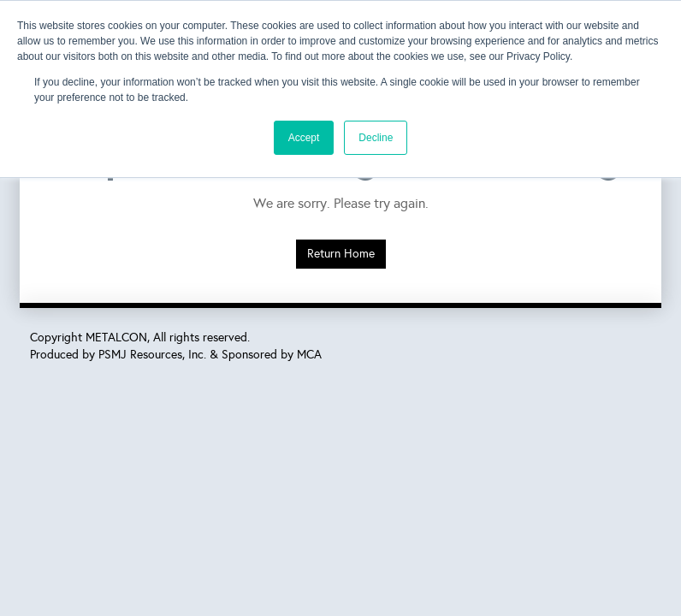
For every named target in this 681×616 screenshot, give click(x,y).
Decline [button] (376, 138)
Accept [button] (304, 138)
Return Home (341, 254)
